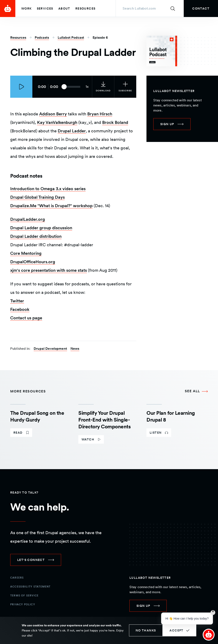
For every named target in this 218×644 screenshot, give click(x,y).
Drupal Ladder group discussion (41, 228)
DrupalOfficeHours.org (33, 262)
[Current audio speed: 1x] (87, 87)
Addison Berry (53, 114)
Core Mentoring (26, 253)
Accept (176, 630)
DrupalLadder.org (28, 219)
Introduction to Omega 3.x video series (48, 189)
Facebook (20, 309)
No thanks (146, 630)
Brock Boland (115, 122)
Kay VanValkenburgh (57, 122)
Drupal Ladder (72, 131)
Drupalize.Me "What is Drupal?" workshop (51, 206)
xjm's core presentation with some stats (49, 270)
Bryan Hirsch (100, 114)
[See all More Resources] (196, 391)
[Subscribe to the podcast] (125, 87)
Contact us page (26, 318)
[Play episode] (21, 87)
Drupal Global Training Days (37, 197)
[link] (201, 8)
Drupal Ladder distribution (36, 236)
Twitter (17, 301)
